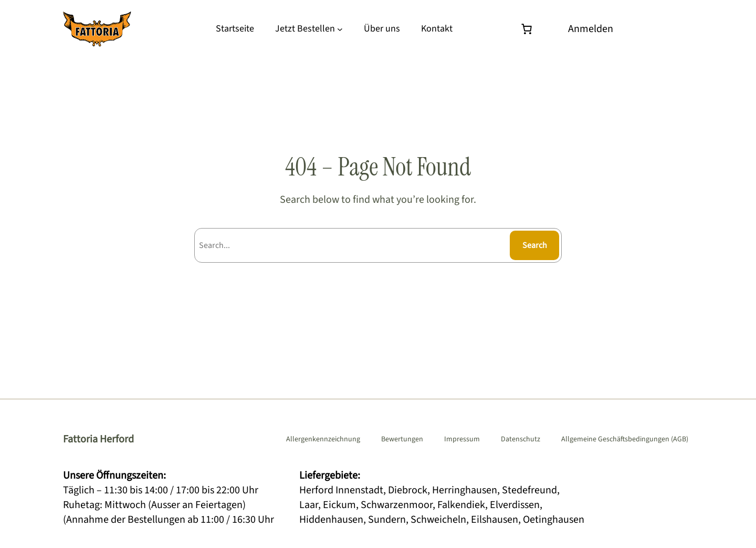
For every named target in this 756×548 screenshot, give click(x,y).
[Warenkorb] (529, 29)
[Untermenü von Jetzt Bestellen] (340, 29)
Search (535, 245)
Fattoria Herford (98, 439)
